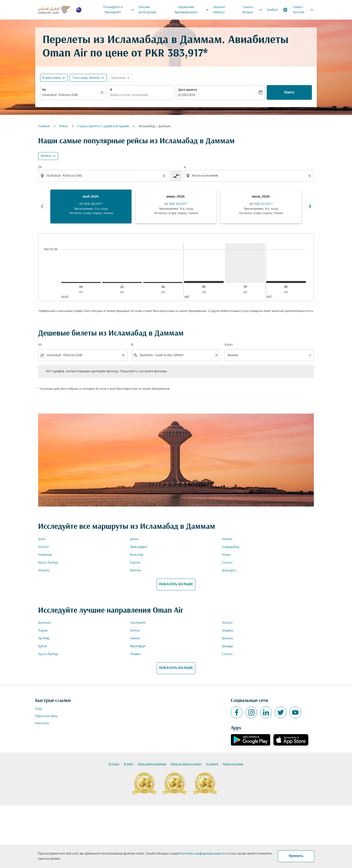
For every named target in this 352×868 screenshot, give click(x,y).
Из (44, 90)
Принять (296, 856)
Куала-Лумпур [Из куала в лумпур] (48, 563)
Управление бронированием (193, 10)
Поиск (289, 92)
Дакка (134, 539)
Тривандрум (138, 547)
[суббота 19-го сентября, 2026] (245, 263)
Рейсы (63, 126)
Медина (228, 631)
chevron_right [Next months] (310, 206)
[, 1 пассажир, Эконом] (86, 78)
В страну (114, 764)
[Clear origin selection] (165, 176)
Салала (227, 563)
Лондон (135, 654)
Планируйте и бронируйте (120, 10)
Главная (44, 126)
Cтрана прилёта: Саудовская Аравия (103, 126)
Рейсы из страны (233, 764)
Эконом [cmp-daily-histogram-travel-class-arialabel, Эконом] (46, 156)
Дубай (43, 646)
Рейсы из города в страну (186, 764)
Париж (43, 631)
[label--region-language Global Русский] (299, 10)
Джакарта (229, 570)
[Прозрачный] (103, 92)
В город (129, 764)
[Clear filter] (123, 355)
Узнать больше (253, 10)
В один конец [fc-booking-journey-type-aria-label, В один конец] (51, 78)
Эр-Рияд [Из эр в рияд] (44, 638)
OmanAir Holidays (219, 10)
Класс (229, 345)
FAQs (39, 709)
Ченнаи (227, 539)
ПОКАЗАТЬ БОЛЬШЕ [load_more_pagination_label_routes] (176, 584)
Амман (135, 638)
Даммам (44, 623)
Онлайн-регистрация (147, 10)
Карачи (135, 563)
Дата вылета (188, 90)
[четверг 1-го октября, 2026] (286, 282)
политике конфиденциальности (203, 854)
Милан (135, 631)
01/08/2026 (187, 95)
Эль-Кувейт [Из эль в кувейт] (138, 623)
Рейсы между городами (152, 764)
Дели (42, 539)
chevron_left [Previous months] (42, 206)
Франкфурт (138, 646)
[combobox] (71, 95)
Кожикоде (45, 555)
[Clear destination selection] (310, 176)
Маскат (44, 547)
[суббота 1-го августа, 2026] (204, 282)
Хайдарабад (231, 547)
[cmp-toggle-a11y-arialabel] (176, 176)
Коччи (226, 555)
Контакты (42, 723)
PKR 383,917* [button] (176, 54)
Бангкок (136, 570)
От (40, 167)
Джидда (228, 646)
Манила (44, 570)
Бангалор (137, 555)
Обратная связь (46, 716)
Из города (212, 764)
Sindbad (272, 10)
